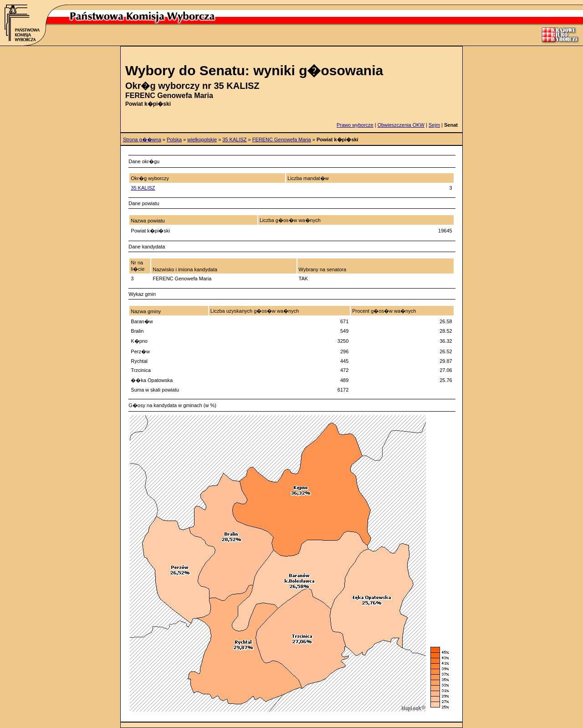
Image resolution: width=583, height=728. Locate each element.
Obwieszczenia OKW (401, 125)
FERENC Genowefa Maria (282, 139)
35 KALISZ (234, 139)
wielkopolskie (202, 139)
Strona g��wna (142, 139)
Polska (174, 139)
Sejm (434, 125)
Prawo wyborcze (355, 125)
